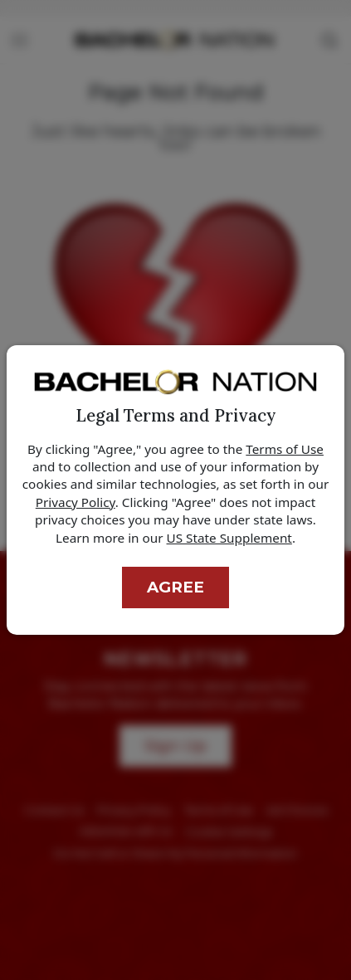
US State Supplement (229, 538)
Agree (175, 587)
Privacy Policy (76, 502)
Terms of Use (285, 449)
